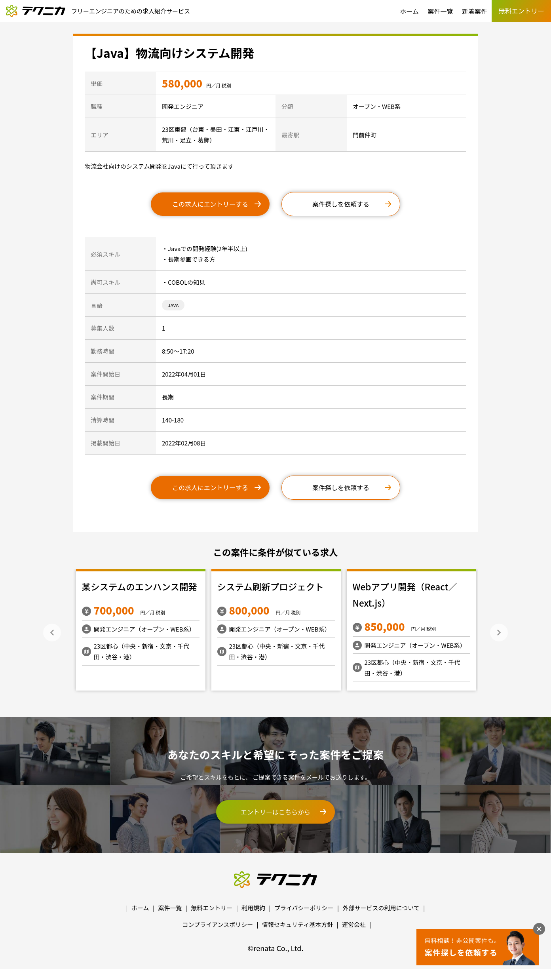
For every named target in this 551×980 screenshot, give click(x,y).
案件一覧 (440, 11)
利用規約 (253, 908)
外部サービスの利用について (381, 908)
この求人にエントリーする (210, 204)
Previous (52, 633)
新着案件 (475, 11)
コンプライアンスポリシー (218, 924)
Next (499, 633)
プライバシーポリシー (304, 908)
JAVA (173, 305)
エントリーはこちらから (275, 812)
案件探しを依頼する (341, 204)
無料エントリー (212, 908)
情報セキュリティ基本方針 (297, 924)
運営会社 (354, 924)
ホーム (409, 11)
